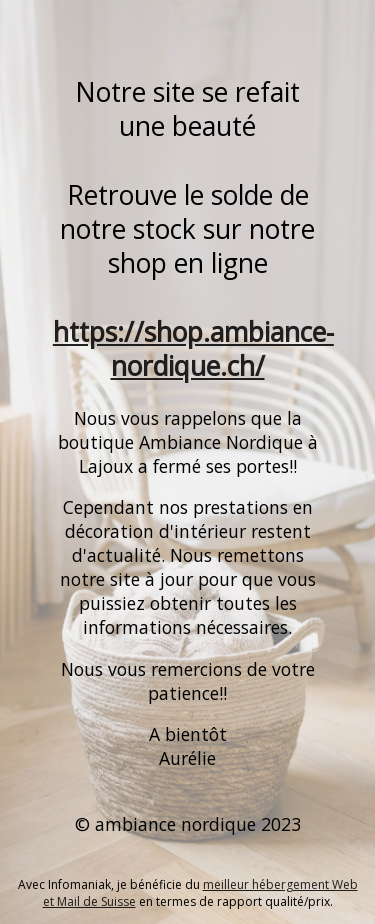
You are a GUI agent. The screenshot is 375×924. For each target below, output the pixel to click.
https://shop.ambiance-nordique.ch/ (193, 349)
